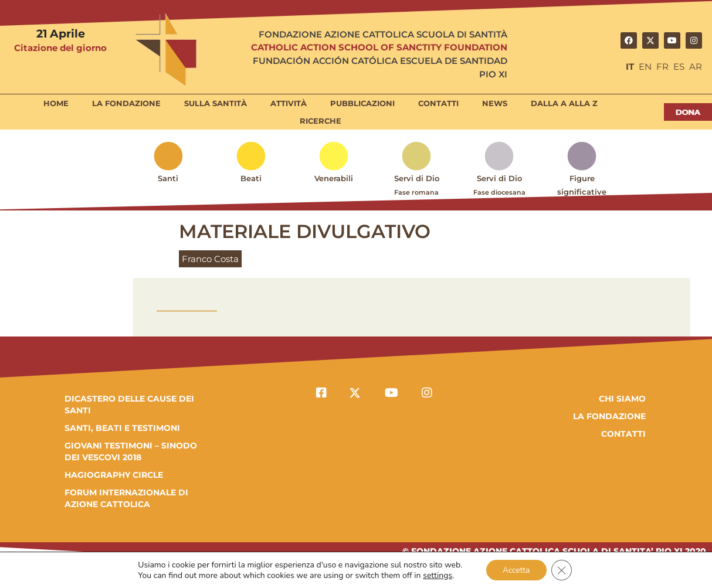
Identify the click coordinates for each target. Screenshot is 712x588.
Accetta (516, 570)
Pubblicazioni (362, 103)
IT (630, 67)
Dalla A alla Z (564, 103)
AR (696, 67)
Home (56, 103)
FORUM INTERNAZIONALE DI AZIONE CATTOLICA (126, 498)
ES (679, 67)
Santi (168, 178)
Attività (289, 103)
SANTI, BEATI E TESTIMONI (122, 428)
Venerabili (334, 178)
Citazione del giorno (60, 48)
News (495, 103)
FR (662, 67)
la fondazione (609, 416)
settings (436, 575)
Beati (251, 178)
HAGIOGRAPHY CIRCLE (114, 475)
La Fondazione (126, 103)
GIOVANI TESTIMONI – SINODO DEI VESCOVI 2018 (131, 451)
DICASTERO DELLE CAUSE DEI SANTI (129, 405)
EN (645, 67)
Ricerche (321, 121)
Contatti (438, 103)
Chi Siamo (622, 399)
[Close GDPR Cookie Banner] (562, 570)
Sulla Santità (216, 103)
